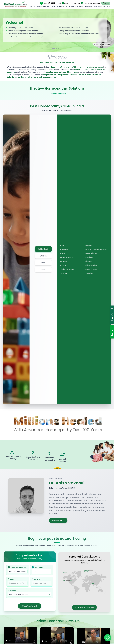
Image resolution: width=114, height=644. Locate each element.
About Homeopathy (43, 6)
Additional (38, 569)
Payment (12, 592)
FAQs (95, 6)
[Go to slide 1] (53, 49)
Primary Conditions (17, 569)
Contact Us (107, 6)
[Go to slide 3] (58, 49)
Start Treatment (30, 607)
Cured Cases (79, 6)
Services (71, 6)
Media (100, 6)
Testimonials (88, 6)
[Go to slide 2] (57, 49)
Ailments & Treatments (59, 6)
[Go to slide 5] (62, 49)
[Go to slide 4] (60, 49)
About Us (33, 6)
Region (12, 581)
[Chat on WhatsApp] (108, 638)
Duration (36, 581)
